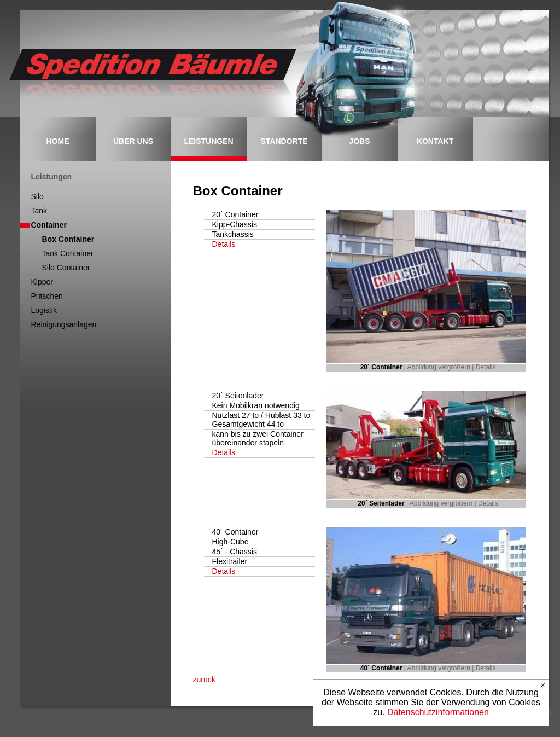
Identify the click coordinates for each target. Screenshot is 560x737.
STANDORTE (284, 141)
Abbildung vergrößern (439, 367)
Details (224, 244)
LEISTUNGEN (208, 141)
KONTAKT (435, 141)
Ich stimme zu (543, 685)
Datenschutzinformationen (438, 712)
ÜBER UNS (133, 141)
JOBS (359, 141)
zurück (204, 680)
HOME (58, 141)
